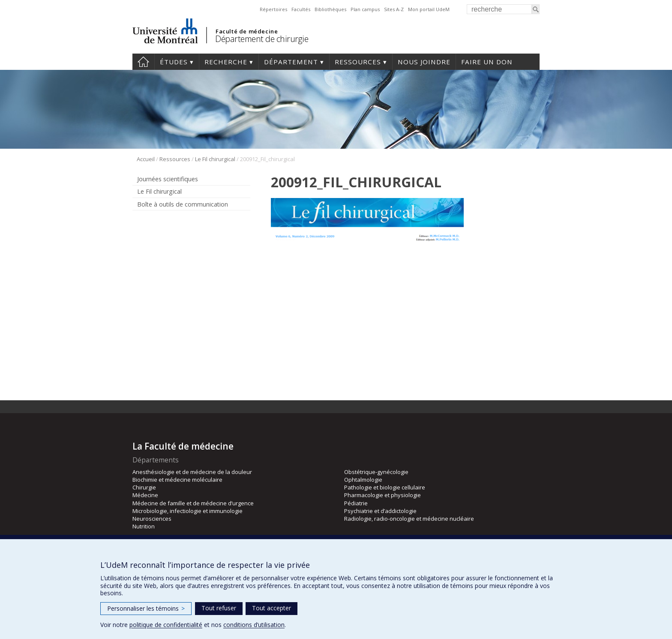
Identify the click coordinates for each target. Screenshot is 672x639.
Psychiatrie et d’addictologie (380, 511)
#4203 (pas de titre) (143, 62)
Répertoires (273, 9)
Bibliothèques (330, 9)
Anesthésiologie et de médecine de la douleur (192, 472)
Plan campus (365, 9)
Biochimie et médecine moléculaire (177, 480)
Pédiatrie (356, 503)
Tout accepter (271, 608)
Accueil (146, 159)
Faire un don (487, 62)
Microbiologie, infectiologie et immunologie (187, 511)
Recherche (226, 62)
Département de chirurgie (262, 39)
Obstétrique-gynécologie (376, 472)
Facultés (301, 9)
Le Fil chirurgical (215, 159)
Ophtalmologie (363, 480)
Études (174, 62)
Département (291, 62)
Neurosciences (152, 519)
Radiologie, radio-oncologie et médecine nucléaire (409, 519)
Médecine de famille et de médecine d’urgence (193, 503)
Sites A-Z (394, 9)
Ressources (358, 62)
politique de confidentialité (166, 625)
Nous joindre (424, 62)
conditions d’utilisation (254, 625)
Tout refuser (219, 608)
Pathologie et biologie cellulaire (385, 487)
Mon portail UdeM (429, 9)
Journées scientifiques (168, 179)
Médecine (145, 495)
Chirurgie (144, 487)
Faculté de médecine (247, 31)
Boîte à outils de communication (183, 204)
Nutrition (144, 526)
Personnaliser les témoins (146, 608)
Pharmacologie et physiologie (382, 495)
